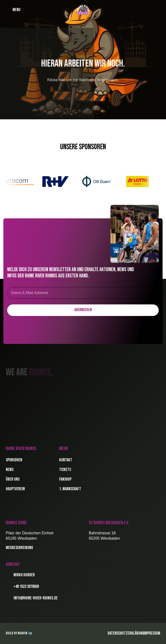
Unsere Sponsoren (83, 147)
